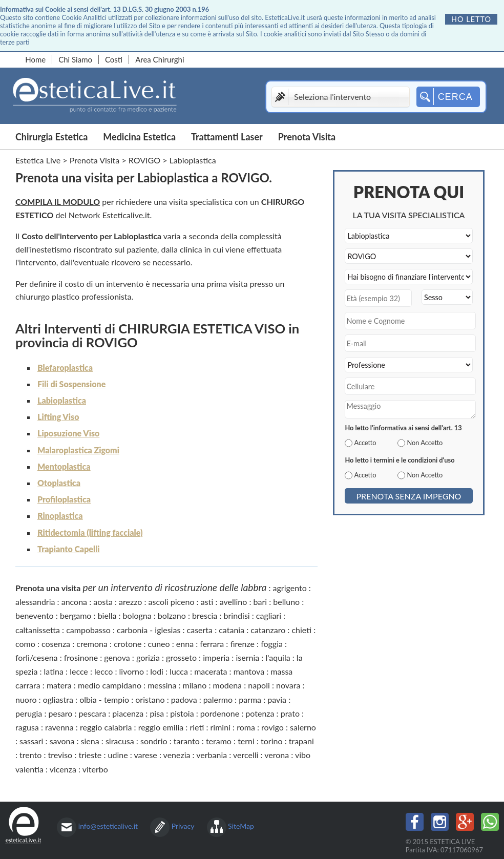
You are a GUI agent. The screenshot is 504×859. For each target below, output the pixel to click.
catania (232, 630)
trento (30, 755)
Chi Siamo (75, 59)
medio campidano (110, 685)
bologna (137, 615)
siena (90, 741)
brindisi (237, 615)
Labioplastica (62, 400)
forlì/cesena (37, 657)
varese (145, 755)
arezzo (130, 602)
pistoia (182, 713)
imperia (216, 657)
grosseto (181, 657)
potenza (260, 713)
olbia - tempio (104, 699)
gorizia (148, 657)
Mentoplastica (64, 466)
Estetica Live (38, 160)
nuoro (26, 699)
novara (288, 685)
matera (59, 685)
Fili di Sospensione (71, 384)
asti (207, 602)
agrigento (290, 588)
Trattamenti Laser (227, 137)
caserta (200, 630)
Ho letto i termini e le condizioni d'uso (400, 460)
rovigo (272, 727)
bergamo (76, 615)
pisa (157, 713)
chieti (301, 630)
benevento (35, 615)
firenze (242, 644)
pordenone (220, 713)
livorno (132, 671)
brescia (205, 615)
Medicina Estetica (139, 137)
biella (107, 615)
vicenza (63, 769)
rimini (220, 727)
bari (260, 602)
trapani (301, 741)
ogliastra (58, 699)
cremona (92, 644)
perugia (29, 713)
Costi (114, 59)
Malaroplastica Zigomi (78, 450)
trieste (90, 755)
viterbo (95, 769)
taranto (187, 741)
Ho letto (471, 19)
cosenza (56, 644)
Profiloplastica (64, 499)
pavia (277, 699)
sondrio (154, 741)
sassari (31, 741)
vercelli (246, 755)
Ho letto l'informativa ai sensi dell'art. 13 (403, 428)
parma (250, 699)
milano (195, 685)
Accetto (365, 443)
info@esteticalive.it (108, 826)
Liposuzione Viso (68, 433)
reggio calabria (106, 727)
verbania (212, 755)
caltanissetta (38, 630)
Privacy (183, 826)
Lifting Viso (58, 417)
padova (184, 699)
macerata (211, 671)
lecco (103, 671)
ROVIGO (144, 160)
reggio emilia (161, 727)
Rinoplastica (60, 516)
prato (290, 713)
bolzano (172, 615)
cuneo (159, 644)
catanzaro (268, 630)
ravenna (59, 727)
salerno (303, 727)
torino (271, 741)
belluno (286, 602)
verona (277, 755)
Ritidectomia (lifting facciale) (90, 532)
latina (54, 671)
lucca (179, 671)
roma (246, 727)
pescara (93, 713)
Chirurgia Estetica (51, 137)
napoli (259, 685)
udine (118, 755)
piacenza (128, 713)
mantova (249, 671)
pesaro (60, 713)
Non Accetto (425, 443)
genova (117, 657)
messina (162, 685)
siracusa (120, 741)
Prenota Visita (307, 137)
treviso (60, 755)
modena (228, 685)
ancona (74, 602)
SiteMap (241, 826)
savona (62, 741)
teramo (219, 741)
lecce (79, 671)
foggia (272, 644)
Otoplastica (59, 483)
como (25, 644)
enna (185, 644)
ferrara (212, 644)
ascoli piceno (172, 602)
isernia (247, 657)
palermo (218, 699)
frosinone (81, 657)
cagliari (269, 615)
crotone (128, 644)
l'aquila (278, 657)
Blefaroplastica (65, 368)
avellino (234, 602)
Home (35, 59)
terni (246, 741)
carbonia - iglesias (149, 630)
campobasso (88, 630)
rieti (197, 727)
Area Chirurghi (160, 59)
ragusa (27, 727)
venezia (177, 755)
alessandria (35, 602)
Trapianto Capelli (69, 549)
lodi (157, 671)
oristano (150, 699)
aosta (103, 602)
